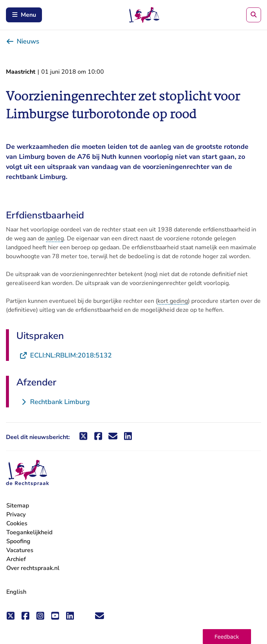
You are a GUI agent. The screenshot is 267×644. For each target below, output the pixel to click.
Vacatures (20, 550)
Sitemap (18, 506)
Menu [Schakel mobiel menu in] (24, 15)
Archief (16, 559)
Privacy (16, 515)
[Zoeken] (254, 15)
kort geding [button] (173, 301)
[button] (227, 637)
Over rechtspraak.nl (33, 568)
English (16, 592)
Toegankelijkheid (29, 532)
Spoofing (18, 541)
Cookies (17, 523)
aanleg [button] (55, 238)
